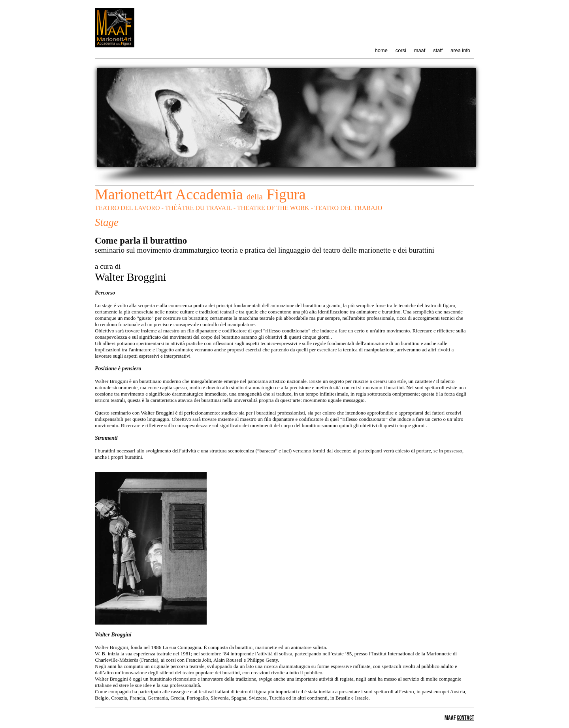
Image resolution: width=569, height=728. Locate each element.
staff (438, 50)
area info (460, 50)
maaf (420, 50)
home (381, 50)
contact (465, 718)
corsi (401, 50)
